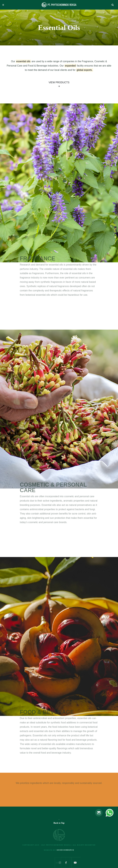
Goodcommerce (65, 850)
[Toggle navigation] (3, 5)
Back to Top (59, 823)
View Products (59, 85)
